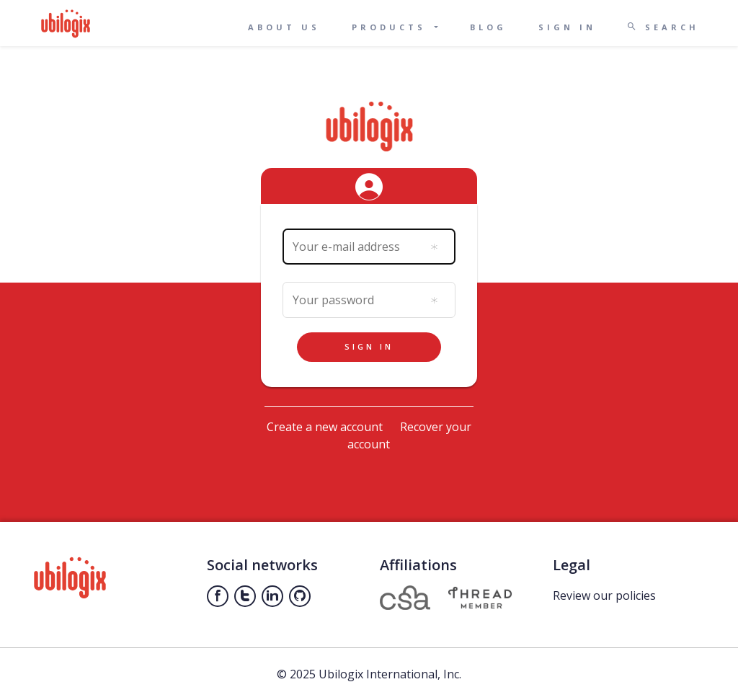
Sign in (567, 27)
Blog (488, 27)
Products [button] (392, 27)
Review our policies (604, 595)
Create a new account (325, 427)
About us (284, 27)
